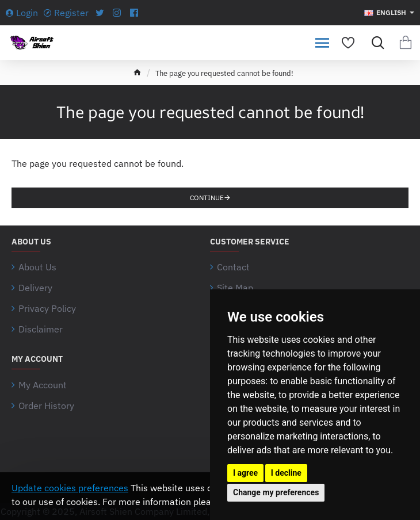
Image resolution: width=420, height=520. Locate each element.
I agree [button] (245, 473)
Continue (207, 198)
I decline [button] (286, 473)
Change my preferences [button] (276, 492)
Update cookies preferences (70, 488)
